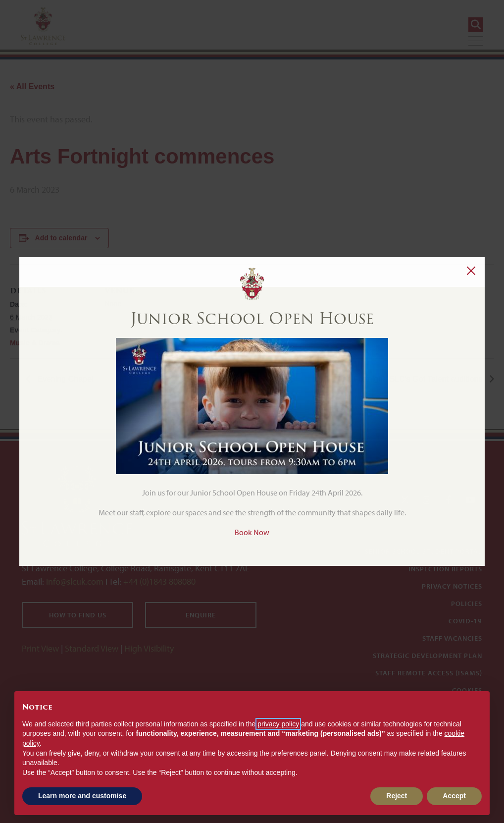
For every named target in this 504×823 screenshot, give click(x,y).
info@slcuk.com (75, 581)
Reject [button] (397, 796)
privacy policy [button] (278, 724)
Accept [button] (454, 796)
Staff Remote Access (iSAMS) (429, 673)
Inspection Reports (445, 569)
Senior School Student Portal (424, 551)
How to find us (78, 615)
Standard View (92, 648)
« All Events (32, 86)
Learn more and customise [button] (82, 796)
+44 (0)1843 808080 (158, 581)
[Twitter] (405, 500)
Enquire (201, 615)
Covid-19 (465, 621)
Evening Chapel (64, 379)
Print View (40, 648)
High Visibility (149, 648)
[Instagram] (427, 500)
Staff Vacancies (452, 638)
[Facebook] (448, 500)
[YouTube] (470, 500)
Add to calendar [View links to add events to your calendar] (61, 238)
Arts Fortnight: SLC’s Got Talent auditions (411, 379)
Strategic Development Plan (428, 656)
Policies (467, 604)
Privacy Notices (452, 586)
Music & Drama (35, 343)
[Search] (476, 25)
